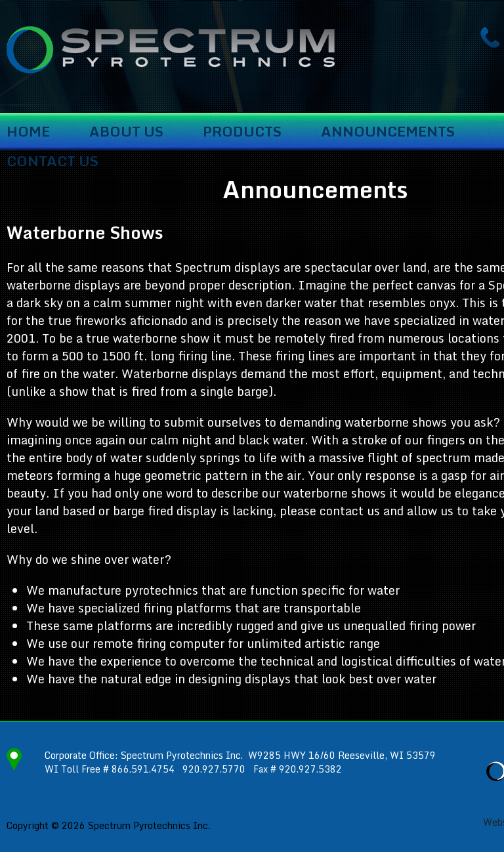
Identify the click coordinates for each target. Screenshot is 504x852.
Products (242, 132)
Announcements (388, 132)
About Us (126, 132)
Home (28, 132)
